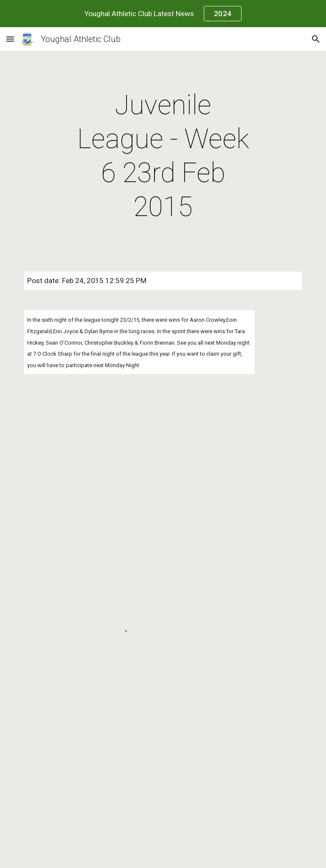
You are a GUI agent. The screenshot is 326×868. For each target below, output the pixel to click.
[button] (10, 39)
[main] (163, 156)
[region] (163, 14)
